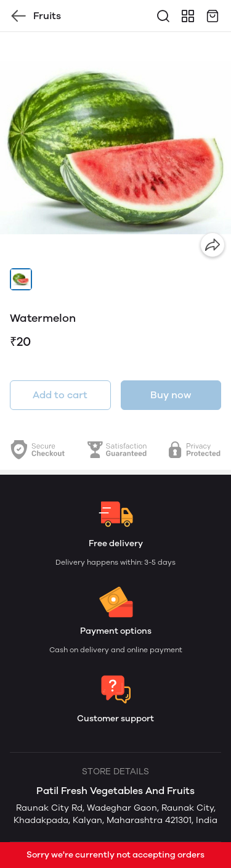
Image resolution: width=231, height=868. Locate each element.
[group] (115, 148)
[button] (21, 279)
